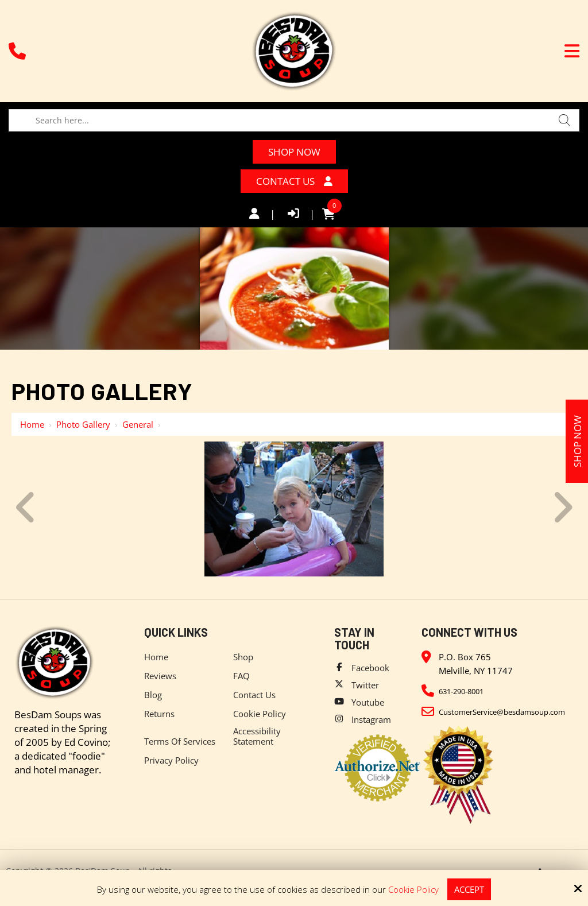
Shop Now (294, 152)
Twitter (365, 685)
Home (32, 424)
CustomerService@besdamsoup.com (502, 712)
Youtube (368, 702)
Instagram (371, 719)
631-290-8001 (461, 691)
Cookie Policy (413, 889)
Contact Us (294, 181)
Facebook (370, 668)
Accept (469, 889)
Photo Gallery (83, 424)
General (138, 424)
